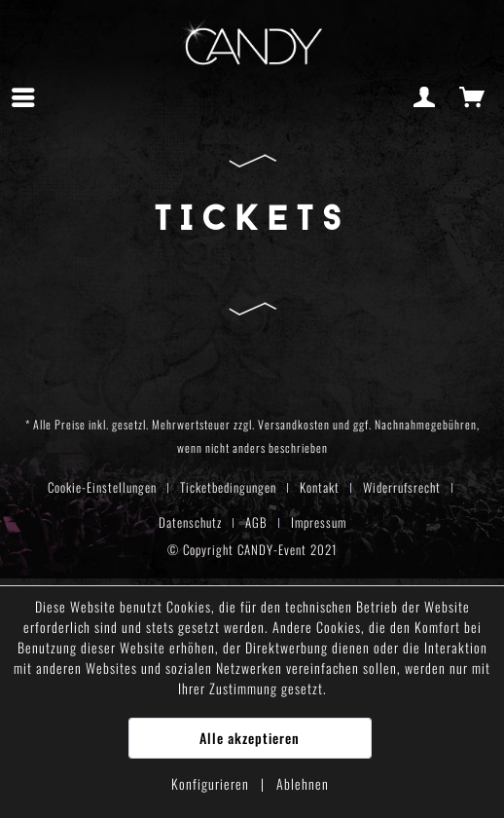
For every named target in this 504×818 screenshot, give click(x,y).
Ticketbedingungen (228, 487)
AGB (256, 522)
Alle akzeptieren (250, 738)
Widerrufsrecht (402, 487)
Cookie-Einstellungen (102, 487)
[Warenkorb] (473, 97)
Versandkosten (294, 424)
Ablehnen (303, 783)
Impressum (319, 522)
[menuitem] (28, 97)
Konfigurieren (212, 783)
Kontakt (320, 487)
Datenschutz (190, 522)
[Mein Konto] (425, 97)
